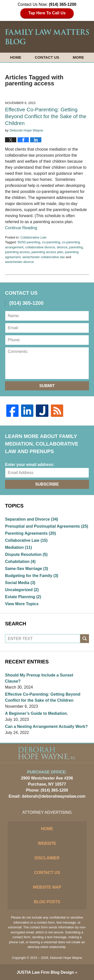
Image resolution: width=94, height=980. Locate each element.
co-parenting (51, 242)
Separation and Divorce (32, 519)
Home (16, 57)
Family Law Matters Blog (47, 37)
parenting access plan (47, 252)
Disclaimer (47, 858)
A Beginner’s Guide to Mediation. (36, 713)
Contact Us (47, 57)
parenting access (17, 252)
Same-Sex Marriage (27, 569)
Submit (47, 386)
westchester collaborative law (43, 257)
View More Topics (22, 604)
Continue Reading (21, 228)
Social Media (20, 583)
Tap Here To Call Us (47, 13)
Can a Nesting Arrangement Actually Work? (46, 726)
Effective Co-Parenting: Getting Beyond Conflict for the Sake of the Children (46, 116)
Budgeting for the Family (32, 576)
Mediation (19, 547)
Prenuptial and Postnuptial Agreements (47, 526)
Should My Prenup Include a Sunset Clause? (39, 678)
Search (85, 639)
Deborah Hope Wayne (66, 958)
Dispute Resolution (26, 554)
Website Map (47, 887)
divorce (62, 247)
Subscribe (47, 484)
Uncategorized (22, 590)
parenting (76, 247)
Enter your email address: (30, 465)
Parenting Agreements (30, 533)
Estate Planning (23, 597)
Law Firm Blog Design (45, 972)
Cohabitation (20, 562)
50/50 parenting (29, 242)
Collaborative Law (33, 237)
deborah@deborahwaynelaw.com (54, 796)
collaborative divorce (40, 247)
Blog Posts (47, 902)
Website (47, 843)
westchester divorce (19, 262)
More (78, 57)
